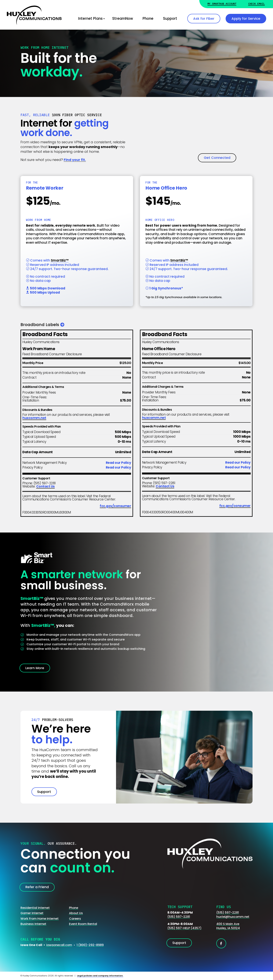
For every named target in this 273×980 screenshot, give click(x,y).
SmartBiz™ (60, 260)
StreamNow (123, 19)
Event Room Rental (83, 924)
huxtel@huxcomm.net (233, 917)
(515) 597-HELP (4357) (184, 928)
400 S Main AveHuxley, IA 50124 (228, 926)
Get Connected (217, 158)
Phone (148, 19)
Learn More (35, 668)
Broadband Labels (40, 325)
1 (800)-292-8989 (90, 945)
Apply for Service (246, 19)
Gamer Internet (32, 913)
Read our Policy (118, 463)
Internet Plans (90, 19)
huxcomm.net (34, 418)
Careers (75, 919)
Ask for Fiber (204, 19)
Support (170, 19)
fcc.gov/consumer (115, 506)
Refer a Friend (37, 887)
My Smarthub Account (222, 4)
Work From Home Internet (40, 919)
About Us (76, 913)
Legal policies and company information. (100, 976)
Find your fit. (75, 160)
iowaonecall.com (59, 945)
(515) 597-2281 (179, 917)
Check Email (257, 4)
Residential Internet (35, 908)
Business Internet (33, 924)
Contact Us (45, 486)
